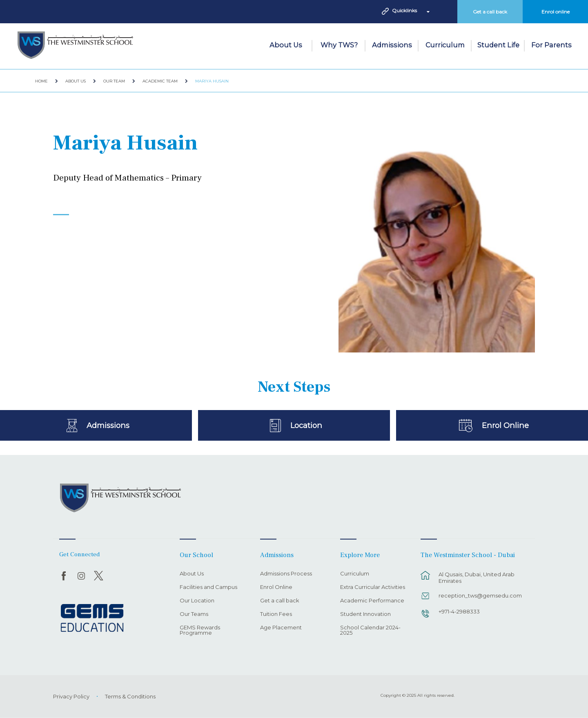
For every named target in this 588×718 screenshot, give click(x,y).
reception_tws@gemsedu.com (480, 595)
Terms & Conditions (130, 696)
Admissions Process (286, 574)
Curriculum (445, 45)
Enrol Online (505, 425)
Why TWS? (339, 45)
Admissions (392, 45)
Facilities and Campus (208, 587)
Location (306, 425)
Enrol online (556, 12)
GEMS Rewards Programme (200, 630)
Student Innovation (365, 614)
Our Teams (194, 614)
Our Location (197, 601)
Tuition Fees (276, 614)
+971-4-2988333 (459, 611)
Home (41, 81)
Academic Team (160, 81)
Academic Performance (372, 601)
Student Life (498, 45)
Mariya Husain (212, 81)
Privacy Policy (71, 696)
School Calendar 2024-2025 (370, 630)
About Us (286, 45)
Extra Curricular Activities (373, 587)
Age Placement (281, 628)
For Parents (551, 45)
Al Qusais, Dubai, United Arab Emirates (477, 578)
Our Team (114, 81)
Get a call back (490, 12)
